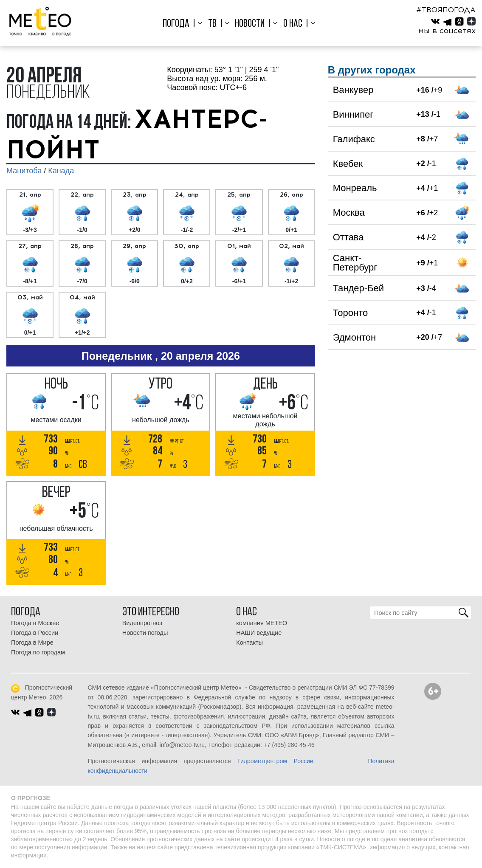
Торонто (351, 313)
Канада (61, 171)
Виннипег (353, 114)
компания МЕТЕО (262, 623)
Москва (349, 213)
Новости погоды (145, 633)
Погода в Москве (35, 623)
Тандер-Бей (358, 288)
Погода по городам (38, 652)
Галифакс (354, 139)
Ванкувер (353, 90)
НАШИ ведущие (259, 633)
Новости (250, 24)
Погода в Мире (32, 643)
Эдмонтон (355, 337)
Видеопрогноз (142, 623)
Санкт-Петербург (355, 263)
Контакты (249, 643)
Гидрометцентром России (275, 761)
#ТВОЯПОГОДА (446, 10)
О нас (293, 24)
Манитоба (24, 171)
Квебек (348, 164)
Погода (176, 24)
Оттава (348, 237)
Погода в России (35, 633)
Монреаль (355, 188)
